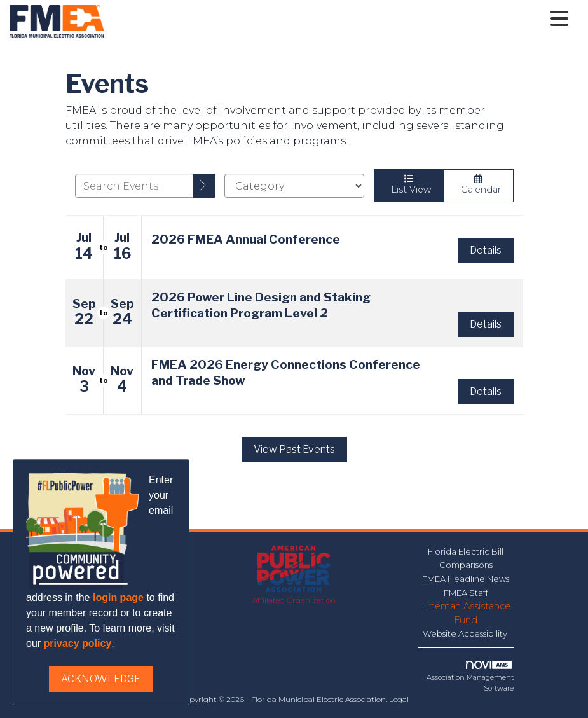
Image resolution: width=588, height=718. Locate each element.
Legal (399, 699)
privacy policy (78, 643)
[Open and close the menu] (340, 19)
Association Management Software (470, 677)
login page (118, 597)
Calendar (479, 185)
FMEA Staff (466, 593)
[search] (204, 186)
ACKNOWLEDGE (101, 679)
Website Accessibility (466, 633)
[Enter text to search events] (134, 186)
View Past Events (294, 449)
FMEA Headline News (466, 579)
